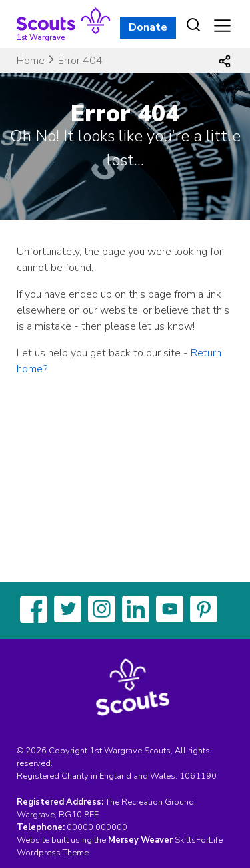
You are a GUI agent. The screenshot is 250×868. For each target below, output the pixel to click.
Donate (148, 27)
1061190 (198, 776)
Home (31, 61)
